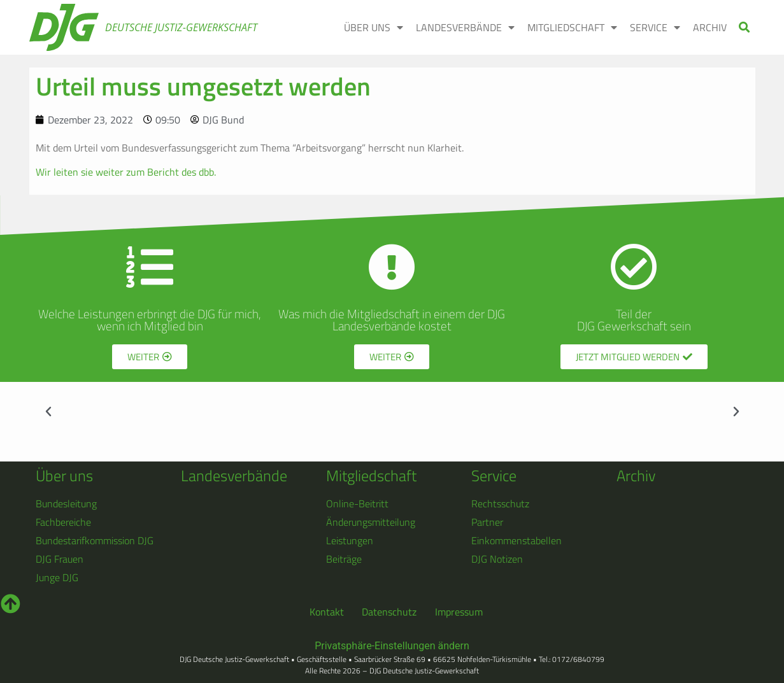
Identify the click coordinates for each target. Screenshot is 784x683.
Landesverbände (234, 475)
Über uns (64, 475)
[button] (744, 28)
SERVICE (655, 27)
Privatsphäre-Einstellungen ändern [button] (392, 646)
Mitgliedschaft (371, 475)
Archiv (636, 475)
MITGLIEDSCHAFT (572, 27)
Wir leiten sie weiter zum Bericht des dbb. (126, 172)
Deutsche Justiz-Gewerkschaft (181, 27)
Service (494, 475)
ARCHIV (710, 27)
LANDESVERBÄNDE (465, 27)
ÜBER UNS (374, 27)
